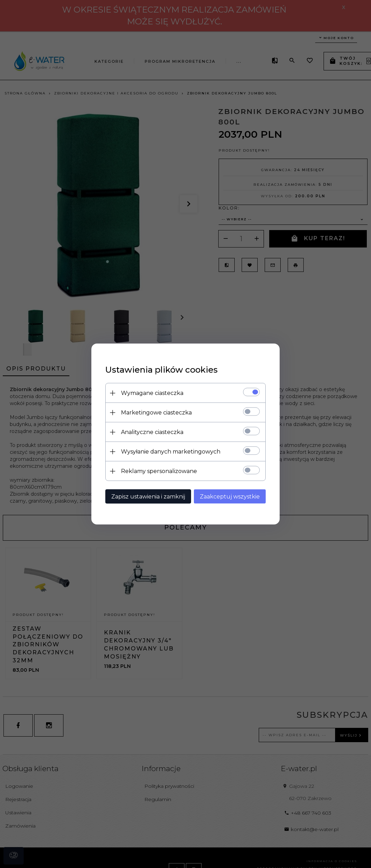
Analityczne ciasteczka (152, 432)
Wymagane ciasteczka (152, 393)
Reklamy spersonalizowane (159, 471)
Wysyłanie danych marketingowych (171, 452)
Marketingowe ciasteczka (156, 413)
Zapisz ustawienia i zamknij (148, 497)
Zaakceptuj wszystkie (230, 497)
